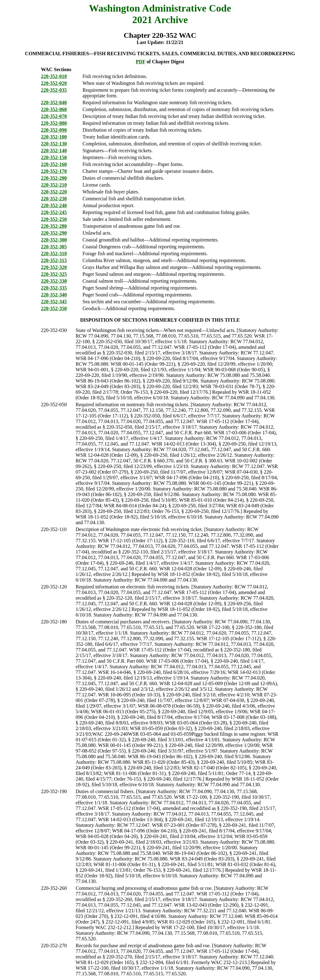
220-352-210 (54, 185)
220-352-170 (54, 171)
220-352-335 (54, 288)
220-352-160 (54, 164)
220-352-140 (54, 151)
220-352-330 (54, 281)
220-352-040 (54, 102)
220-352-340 (54, 295)
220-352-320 (54, 267)
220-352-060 (54, 109)
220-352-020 (54, 83)
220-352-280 (54, 226)
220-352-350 (54, 308)
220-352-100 (54, 137)
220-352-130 (54, 144)
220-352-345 (54, 302)
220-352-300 (54, 240)
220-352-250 (54, 219)
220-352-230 (54, 199)
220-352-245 (54, 212)
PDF (140, 62)
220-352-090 (54, 130)
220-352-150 (54, 157)
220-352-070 (54, 116)
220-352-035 (54, 90)
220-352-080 (54, 123)
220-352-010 (54, 76)
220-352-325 (54, 274)
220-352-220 (54, 192)
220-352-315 (54, 260)
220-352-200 (54, 178)
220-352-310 (54, 254)
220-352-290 (54, 233)
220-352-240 (54, 205)
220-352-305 (54, 247)
